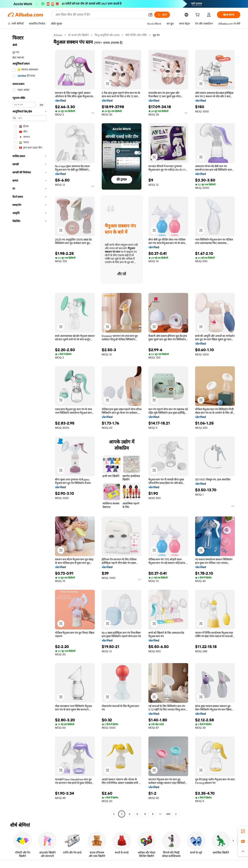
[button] (150, 15)
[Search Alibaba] (100, 15)
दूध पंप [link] (156, 35)
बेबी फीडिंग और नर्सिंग (136, 35)
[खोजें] (162, 15)
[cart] (198, 15)
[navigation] (29, 425)
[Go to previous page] (114, 814)
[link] (243, 831)
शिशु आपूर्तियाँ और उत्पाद (107, 35)
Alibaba (58, 35)
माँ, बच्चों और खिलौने (78, 35)
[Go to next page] (176, 814)
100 (168, 814)
